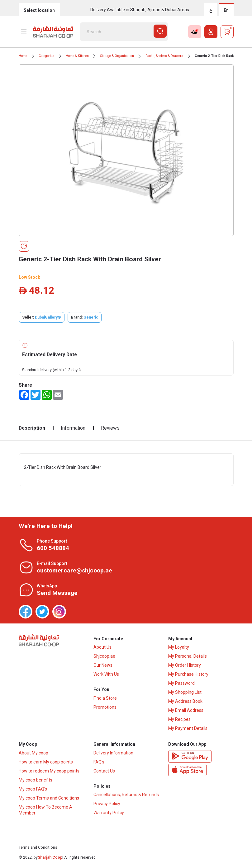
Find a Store (105, 699)
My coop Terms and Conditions (49, 799)
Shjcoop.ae (104, 657)
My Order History (185, 666)
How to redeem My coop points (49, 772)
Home (23, 56)
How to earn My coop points (46, 763)
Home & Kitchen (77, 56)
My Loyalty (179, 648)
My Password (181, 684)
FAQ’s (99, 763)
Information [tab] (73, 428)
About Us (102, 648)
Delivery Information (113, 754)
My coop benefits (36, 781)
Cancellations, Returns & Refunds (126, 796)
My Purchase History (188, 675)
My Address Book (185, 702)
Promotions (105, 708)
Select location (39, 10)
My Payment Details (188, 729)
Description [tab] (32, 428)
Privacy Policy (107, 805)
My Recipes (179, 720)
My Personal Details (188, 657)
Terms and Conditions (38, 849)
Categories (46, 56)
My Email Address (186, 711)
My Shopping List (185, 693)
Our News (103, 666)
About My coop (33, 754)
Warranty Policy (109, 814)
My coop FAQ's (33, 790)
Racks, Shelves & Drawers (164, 56)
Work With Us (106, 675)
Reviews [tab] (110, 428)
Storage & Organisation (117, 56)
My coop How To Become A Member (45, 811)
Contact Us (104, 772)
